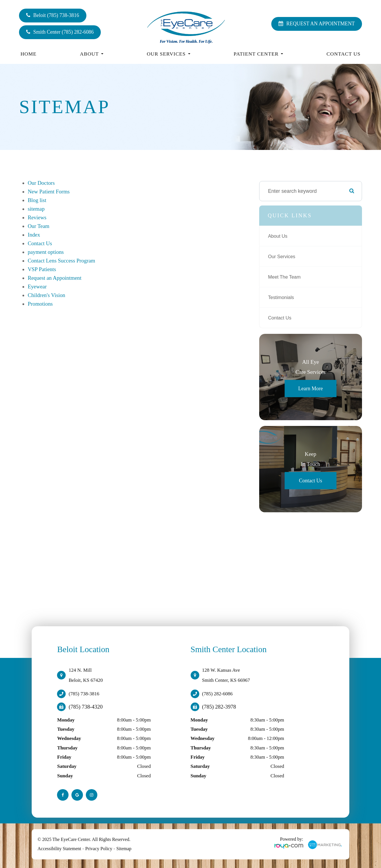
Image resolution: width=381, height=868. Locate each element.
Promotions (40, 304)
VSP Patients (42, 269)
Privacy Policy (99, 849)
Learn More (310, 389)
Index (34, 235)
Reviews (37, 217)
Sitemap (124, 849)
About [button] (92, 54)
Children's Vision (46, 295)
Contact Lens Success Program (61, 261)
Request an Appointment (55, 278)
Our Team (38, 226)
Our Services (283, 256)
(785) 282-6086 (217, 694)
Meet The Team (286, 277)
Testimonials (282, 297)
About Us (279, 236)
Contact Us (344, 54)
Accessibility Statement (59, 849)
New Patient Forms (49, 192)
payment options (46, 252)
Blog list (37, 200)
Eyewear (37, 287)
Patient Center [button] (258, 54)
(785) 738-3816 (84, 694)
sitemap (36, 209)
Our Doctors (41, 183)
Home (29, 54)
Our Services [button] (169, 54)
